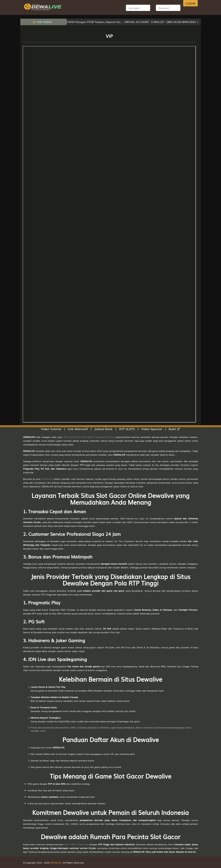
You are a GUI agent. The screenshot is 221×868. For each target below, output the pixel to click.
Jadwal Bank (104, 429)
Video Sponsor (152, 429)
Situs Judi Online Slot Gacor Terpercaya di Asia (89, 437)
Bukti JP (174, 429)
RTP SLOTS (127, 429)
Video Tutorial (51, 429)
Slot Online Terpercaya (77, 844)
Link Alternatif (78, 429)
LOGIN (190, 3)
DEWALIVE (47, 479)
